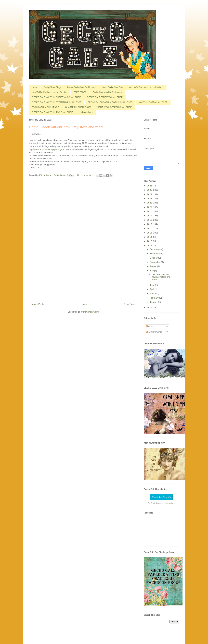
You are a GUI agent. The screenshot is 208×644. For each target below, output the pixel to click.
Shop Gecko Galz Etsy (113, 87)
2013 (150, 241)
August (153, 266)
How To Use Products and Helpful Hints (50, 92)
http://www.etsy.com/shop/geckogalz (47, 149)
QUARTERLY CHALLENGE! (78, 107)
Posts (150, 326)
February (154, 298)
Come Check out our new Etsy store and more (66, 127)
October (154, 258)
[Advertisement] (83, 240)
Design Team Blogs (52, 87)
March (153, 293)
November (155, 253)
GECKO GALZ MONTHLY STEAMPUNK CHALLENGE (57, 102)
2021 (150, 207)
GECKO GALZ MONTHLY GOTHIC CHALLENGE (110, 102)
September (155, 262)
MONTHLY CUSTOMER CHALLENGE (114, 107)
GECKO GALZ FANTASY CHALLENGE (105, 97)
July (152, 271)
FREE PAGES (80, 92)
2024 (150, 194)
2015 (150, 233)
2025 (150, 190)
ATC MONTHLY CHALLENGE (45, 107)
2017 (150, 224)
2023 (150, 199)
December (155, 249)
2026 (150, 186)
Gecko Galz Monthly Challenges (107, 92)
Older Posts (129, 304)
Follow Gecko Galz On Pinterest (82, 87)
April (152, 289)
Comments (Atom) (90, 312)
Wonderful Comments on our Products (146, 87)
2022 (150, 203)
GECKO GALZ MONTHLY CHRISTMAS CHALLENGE (56, 97)
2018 (150, 220)
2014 (150, 237)
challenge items (86, 112)
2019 (150, 216)
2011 (150, 307)
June (152, 285)
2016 (150, 228)
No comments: (85, 175)
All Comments (154, 332)
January (154, 302)
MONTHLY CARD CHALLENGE (153, 102)
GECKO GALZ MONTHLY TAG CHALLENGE (52, 112)
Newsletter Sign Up (161, 497)
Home (35, 87)
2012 (150, 246)
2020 (150, 211)
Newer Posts (38, 304)
